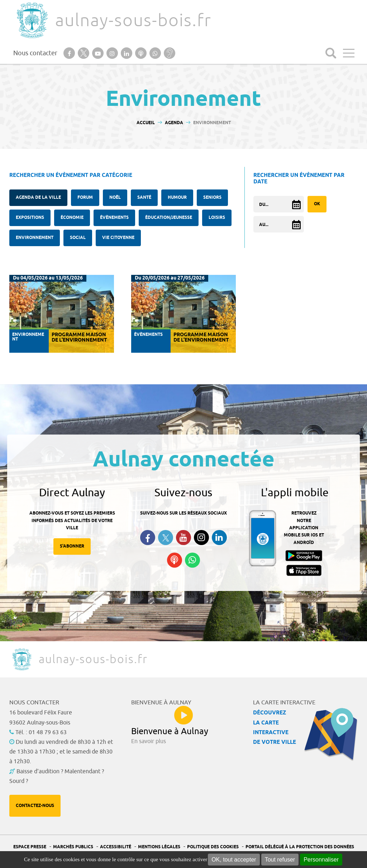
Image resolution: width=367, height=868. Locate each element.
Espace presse (30, 847)
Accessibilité (116, 847)
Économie (72, 218)
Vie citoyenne (118, 238)
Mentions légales (159, 847)
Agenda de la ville (38, 198)
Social (78, 238)
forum (85, 198)
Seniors (212, 198)
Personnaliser (321, 860)
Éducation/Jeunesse (169, 218)
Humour (177, 198)
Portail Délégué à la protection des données (300, 847)
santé (144, 198)
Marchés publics (73, 847)
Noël (115, 198)
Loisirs (217, 218)
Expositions (30, 218)
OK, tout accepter (234, 860)
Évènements (114, 218)
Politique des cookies (213, 847)
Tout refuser (280, 860)
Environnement (35, 238)
